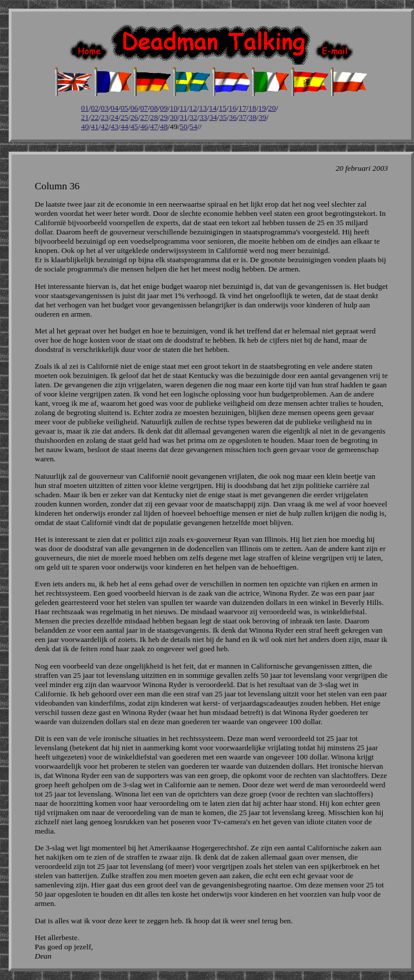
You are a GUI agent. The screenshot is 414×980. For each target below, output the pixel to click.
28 (154, 117)
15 (223, 108)
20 (272, 108)
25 (124, 117)
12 (193, 108)
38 (253, 117)
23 (105, 117)
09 (164, 108)
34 (213, 117)
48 (164, 126)
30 (173, 117)
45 (134, 126)
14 (213, 108)
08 (154, 108)
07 (144, 108)
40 (85, 126)
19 (262, 108)
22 (95, 117)
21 (85, 117)
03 (105, 108)
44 (124, 126)
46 (144, 126)
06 (134, 108)
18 (252, 108)
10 (173, 108)
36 (232, 117)
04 (114, 108)
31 (183, 117)
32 (193, 117)
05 (124, 108)
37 (243, 117)
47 (154, 126)
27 (144, 117)
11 (183, 108)
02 (95, 108)
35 (223, 117)
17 (242, 108)
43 (114, 126)
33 (203, 117)
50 (183, 126)
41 (95, 126)
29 (164, 117)
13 (203, 108)
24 (114, 117)
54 (193, 126)
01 (85, 108)
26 (134, 117)
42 (105, 126)
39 (263, 117)
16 (232, 108)
